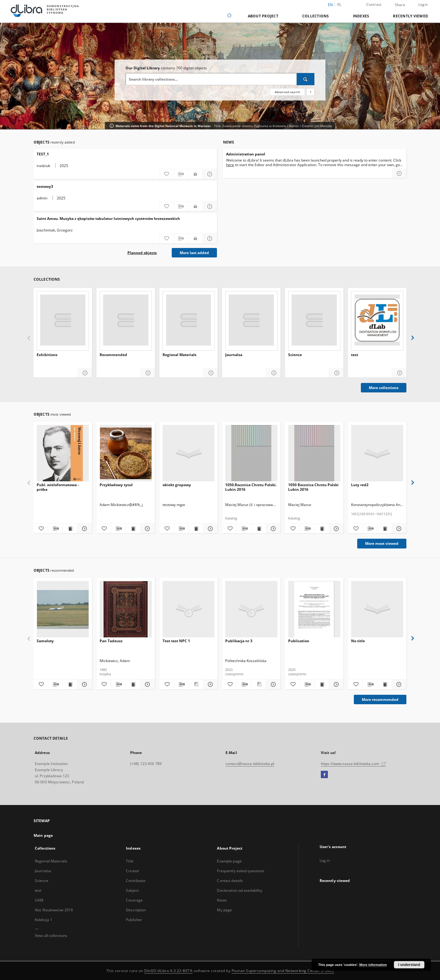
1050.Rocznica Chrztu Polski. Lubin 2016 (251, 487)
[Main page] (229, 16)
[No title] (377, 609)
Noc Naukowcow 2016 (54, 910)
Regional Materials (180, 355)
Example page (229, 861)
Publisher (134, 920)
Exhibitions (47, 355)
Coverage (134, 900)
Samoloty (45, 641)
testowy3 (45, 186)
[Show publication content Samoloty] (70, 684)
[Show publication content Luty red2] (385, 529)
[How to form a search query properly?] (310, 92)
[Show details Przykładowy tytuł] (147, 529)
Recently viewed (411, 16)
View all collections (51, 936)
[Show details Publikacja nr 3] (272, 684)
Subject (132, 890)
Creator (133, 871)
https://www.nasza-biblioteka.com (353, 764)
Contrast (374, 4)
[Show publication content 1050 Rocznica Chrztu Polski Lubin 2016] (322, 529)
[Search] (306, 79)
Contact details (230, 881)
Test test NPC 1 (176, 641)
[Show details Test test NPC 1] (210, 684)
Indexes (361, 16)
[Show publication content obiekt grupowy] (196, 529)
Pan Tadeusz (111, 641)
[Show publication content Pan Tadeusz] (133, 684)
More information (373, 965)
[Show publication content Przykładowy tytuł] (133, 529)
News (222, 900)
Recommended (113, 355)
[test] (377, 320)
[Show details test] (399, 373)
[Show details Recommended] (148, 373)
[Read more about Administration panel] (399, 173)
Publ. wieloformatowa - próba (58, 487)
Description (136, 910)
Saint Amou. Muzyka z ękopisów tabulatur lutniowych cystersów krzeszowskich (108, 219)
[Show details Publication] (335, 684)
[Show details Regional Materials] (210, 373)
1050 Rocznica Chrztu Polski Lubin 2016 (313, 487)
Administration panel (246, 154)
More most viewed (382, 543)
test (355, 355)
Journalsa (234, 355)
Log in (325, 860)
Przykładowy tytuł (116, 485)
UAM (39, 900)
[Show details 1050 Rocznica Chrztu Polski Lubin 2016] (335, 529)
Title (130, 861)
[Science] (314, 320)
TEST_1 (43, 154)
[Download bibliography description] (181, 174)
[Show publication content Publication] (322, 684)
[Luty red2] (377, 453)
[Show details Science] (336, 373)
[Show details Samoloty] (84, 684)
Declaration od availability (239, 890)
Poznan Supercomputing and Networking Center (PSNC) (283, 971)
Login (423, 4)
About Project (263, 16)
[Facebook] (324, 775)
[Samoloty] (63, 609)
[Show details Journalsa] (273, 373)
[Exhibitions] (63, 320)
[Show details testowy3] (210, 206)
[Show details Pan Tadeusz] (147, 684)
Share (400, 5)
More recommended (380, 699)
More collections (384, 388)
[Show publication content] (385, 684)
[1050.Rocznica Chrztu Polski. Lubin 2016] (251, 453)
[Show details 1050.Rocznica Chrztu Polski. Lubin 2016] (272, 529)
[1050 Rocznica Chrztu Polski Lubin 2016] (314, 453)
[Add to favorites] (167, 174)
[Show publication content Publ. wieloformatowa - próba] (70, 529)
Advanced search (287, 92)
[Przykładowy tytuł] (126, 453)
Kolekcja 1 (44, 920)
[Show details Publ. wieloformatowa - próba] (84, 529)
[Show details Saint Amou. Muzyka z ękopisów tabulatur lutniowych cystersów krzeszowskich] (210, 239)
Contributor (136, 881)
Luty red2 (360, 485)
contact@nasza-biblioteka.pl (250, 764)
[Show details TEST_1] (210, 174)
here (230, 165)
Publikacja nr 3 (239, 641)
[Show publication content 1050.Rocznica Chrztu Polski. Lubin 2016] (259, 529)
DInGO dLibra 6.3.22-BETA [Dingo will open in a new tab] (168, 971)
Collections (316, 16)
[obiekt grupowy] (189, 453)
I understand (409, 965)
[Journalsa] (251, 320)
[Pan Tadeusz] (126, 609)
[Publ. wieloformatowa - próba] (63, 453)
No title (358, 641)
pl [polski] (339, 5)
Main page (43, 835)
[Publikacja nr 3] (251, 609)
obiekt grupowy (177, 485)
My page (224, 910)
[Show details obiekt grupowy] (210, 529)
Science (295, 355)
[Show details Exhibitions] (85, 373)
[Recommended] (126, 320)
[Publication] (314, 609)
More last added (194, 253)
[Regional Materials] (189, 320)
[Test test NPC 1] (189, 609)
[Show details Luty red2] (398, 529)
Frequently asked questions (241, 871)
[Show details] (398, 684)
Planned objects (142, 253)
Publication (299, 641)
